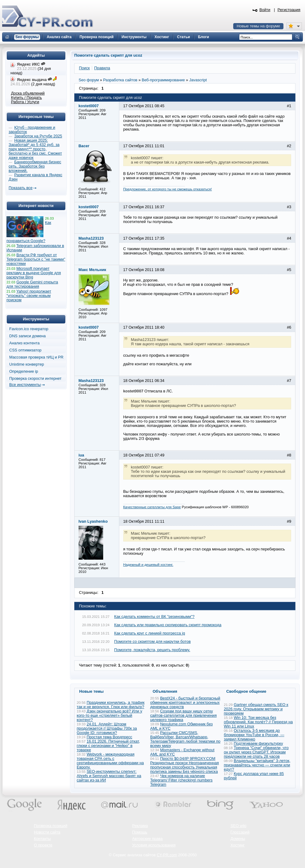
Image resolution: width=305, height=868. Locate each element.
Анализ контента (24, 343)
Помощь (140, 832)
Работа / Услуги (25, 102)
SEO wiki (238, 826)
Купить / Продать (26, 98)
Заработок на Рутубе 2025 (38, 136)
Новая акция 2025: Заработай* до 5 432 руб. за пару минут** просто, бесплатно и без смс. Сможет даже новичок (35, 149)
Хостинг (238, 845)
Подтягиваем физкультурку (258, 744)
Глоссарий (240, 832)
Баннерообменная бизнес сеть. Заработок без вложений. (35, 166)
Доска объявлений (28, 93)
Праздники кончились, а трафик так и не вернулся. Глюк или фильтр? (111, 705)
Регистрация (289, 10)
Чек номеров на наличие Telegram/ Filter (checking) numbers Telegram (181, 780)
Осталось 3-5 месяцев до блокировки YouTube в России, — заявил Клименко (254, 735)
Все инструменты (25, 385)
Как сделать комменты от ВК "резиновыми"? (155, 617)
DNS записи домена (27, 336)
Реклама (140, 826)
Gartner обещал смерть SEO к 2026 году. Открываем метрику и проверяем (256, 709)
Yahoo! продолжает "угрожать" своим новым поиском (29, 296)
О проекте (43, 845)
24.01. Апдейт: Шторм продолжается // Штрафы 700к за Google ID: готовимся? (107, 728)
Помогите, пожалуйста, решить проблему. (152, 650)
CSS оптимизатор (25, 350)
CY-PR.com (167, 855)
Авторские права (147, 839)
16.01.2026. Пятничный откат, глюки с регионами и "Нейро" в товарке (108, 746)
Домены (238, 839)
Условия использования (154, 845)
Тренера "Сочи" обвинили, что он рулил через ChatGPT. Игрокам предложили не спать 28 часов (256, 752)
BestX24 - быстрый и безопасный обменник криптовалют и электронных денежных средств (185, 703)
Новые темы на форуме (258, 26)
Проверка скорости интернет (35, 379)
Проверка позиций (51, 826)
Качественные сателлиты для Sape (152, 507)
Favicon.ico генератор (29, 329)
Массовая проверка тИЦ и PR (36, 357)
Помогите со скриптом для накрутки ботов (152, 642)
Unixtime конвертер (27, 364)
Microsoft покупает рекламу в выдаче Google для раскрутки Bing (34, 273)
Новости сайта (47, 832)
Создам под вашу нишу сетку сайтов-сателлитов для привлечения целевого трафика (184, 716)
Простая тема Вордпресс (109, 737)
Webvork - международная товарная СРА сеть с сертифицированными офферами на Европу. (110, 761)
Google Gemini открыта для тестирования (32, 284)
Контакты (42, 839)
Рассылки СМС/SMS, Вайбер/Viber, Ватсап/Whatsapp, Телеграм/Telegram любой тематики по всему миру (185, 739)
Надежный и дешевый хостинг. (148, 565)
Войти (265, 10)
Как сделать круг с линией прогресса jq (150, 633)
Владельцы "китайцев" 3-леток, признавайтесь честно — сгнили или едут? (257, 765)
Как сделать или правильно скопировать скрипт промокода (168, 625)
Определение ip (24, 371)
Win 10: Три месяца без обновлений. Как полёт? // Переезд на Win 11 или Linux (258, 722)
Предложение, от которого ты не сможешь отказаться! (168, 189)
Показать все (20, 188)
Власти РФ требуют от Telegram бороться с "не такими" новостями (36, 259)
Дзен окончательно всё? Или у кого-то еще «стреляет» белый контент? (110, 716)
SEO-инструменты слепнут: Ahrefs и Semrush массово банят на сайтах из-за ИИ (109, 776)
